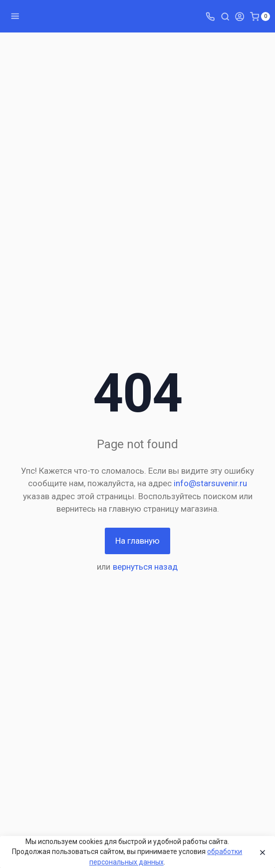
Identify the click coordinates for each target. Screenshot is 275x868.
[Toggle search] (225, 16)
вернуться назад (145, 567)
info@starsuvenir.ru (210, 483)
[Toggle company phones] (210, 16)
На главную (137, 541)
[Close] (260, 852)
